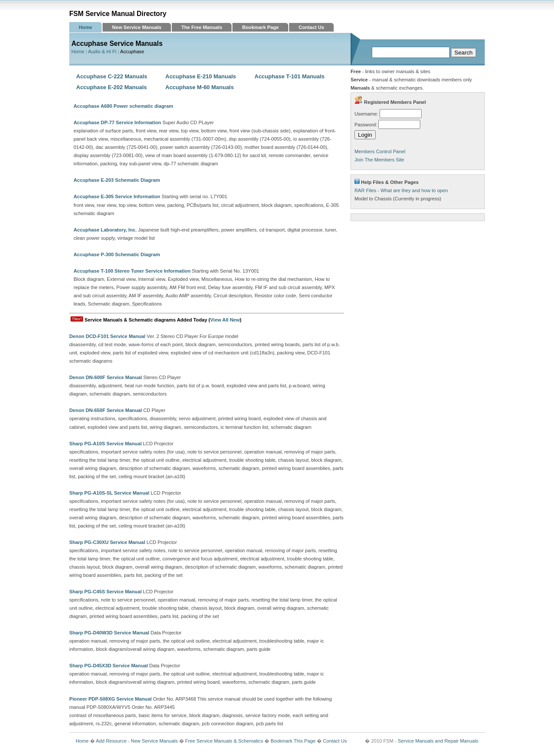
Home (85, 27)
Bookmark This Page (293, 741)
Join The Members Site (379, 160)
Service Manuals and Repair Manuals (438, 741)
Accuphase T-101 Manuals (290, 76)
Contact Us (311, 27)
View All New (225, 320)
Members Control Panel (380, 151)
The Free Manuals (202, 27)
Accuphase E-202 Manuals (111, 87)
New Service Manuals (137, 27)
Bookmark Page (260, 27)
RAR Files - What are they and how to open (401, 190)
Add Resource (111, 741)
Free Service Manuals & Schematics (224, 741)
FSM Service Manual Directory (118, 14)
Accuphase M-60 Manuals (200, 87)
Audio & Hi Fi (102, 51)
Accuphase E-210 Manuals (201, 76)
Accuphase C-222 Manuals (112, 76)
